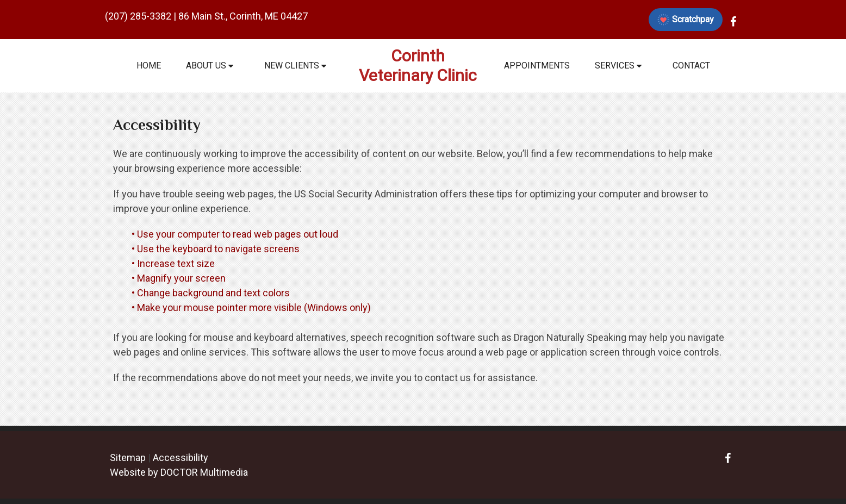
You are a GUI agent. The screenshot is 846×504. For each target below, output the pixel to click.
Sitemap (128, 458)
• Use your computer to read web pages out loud (236, 234)
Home (149, 66)
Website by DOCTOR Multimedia (179, 472)
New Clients (292, 66)
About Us (206, 66)
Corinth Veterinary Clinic (418, 66)
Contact (691, 66)
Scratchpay (686, 20)
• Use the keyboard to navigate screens (217, 249)
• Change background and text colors (212, 293)
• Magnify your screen (180, 278)
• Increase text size (174, 263)
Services (615, 66)
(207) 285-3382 (138, 16)
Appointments (537, 66)
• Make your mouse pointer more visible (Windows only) (251, 307)
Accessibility (181, 458)
